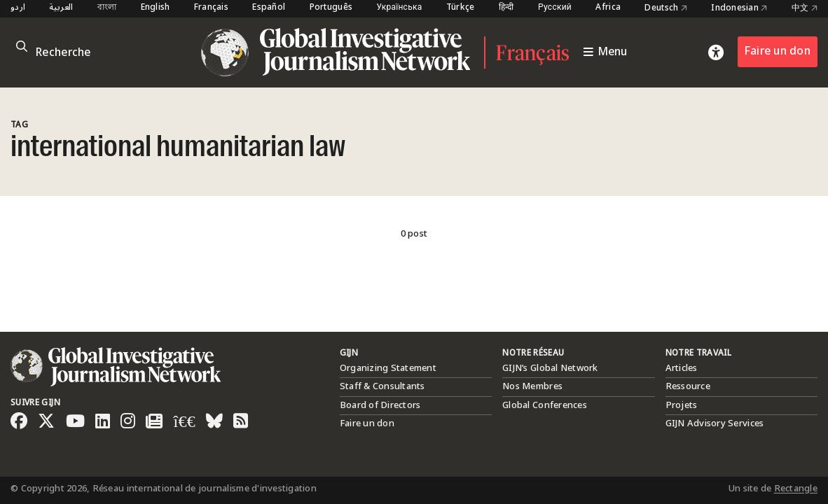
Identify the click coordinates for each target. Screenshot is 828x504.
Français (211, 8)
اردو (18, 8)
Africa (608, 8)
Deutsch (665, 8)
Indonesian (739, 8)
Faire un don (778, 51)
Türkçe (461, 8)
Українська (399, 8)
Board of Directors (380, 405)
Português (331, 8)
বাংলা (107, 8)
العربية (61, 8)
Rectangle (796, 489)
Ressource (688, 386)
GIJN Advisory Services (715, 423)
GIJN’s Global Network (550, 368)
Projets (682, 405)
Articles (682, 368)
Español (269, 8)
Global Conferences (545, 405)
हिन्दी (506, 8)
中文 (805, 8)
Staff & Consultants (382, 386)
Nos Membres (532, 386)
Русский (555, 8)
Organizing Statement (388, 368)
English (156, 8)
